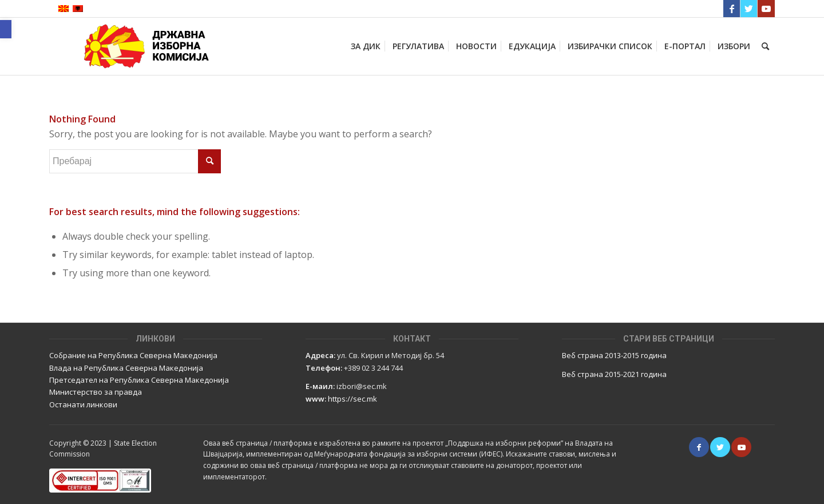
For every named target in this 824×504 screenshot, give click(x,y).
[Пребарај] (765, 46)
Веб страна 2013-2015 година (614, 355)
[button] (6, 29)
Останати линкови (83, 404)
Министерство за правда (96, 392)
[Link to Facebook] (732, 9)
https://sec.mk (352, 399)
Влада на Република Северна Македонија (126, 368)
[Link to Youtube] (766, 9)
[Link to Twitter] (749, 9)
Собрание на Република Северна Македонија (133, 355)
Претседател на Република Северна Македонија (139, 380)
